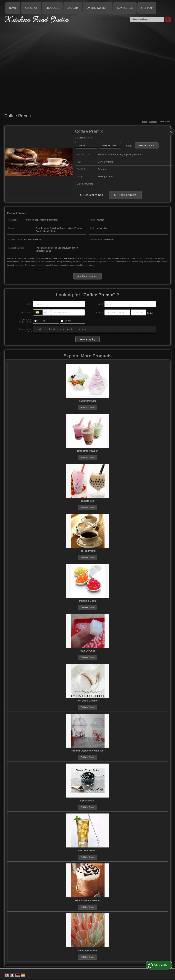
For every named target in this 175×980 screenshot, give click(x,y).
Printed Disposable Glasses (88, 751)
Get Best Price (147, 145)
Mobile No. (26, 312)
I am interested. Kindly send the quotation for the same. (95, 330)
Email (100, 304)
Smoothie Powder (88, 451)
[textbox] (110, 145)
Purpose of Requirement (25, 321)
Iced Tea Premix (87, 851)
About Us (31, 8)
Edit (128, 145)
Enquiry (73, 8)
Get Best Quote (87, 408)
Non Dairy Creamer (87, 701)
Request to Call (91, 195)
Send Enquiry (125, 195)
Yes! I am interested (87, 276)
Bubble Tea (87, 501)
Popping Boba (88, 601)
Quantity (99, 312)
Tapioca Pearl (87, 801)
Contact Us (125, 8)
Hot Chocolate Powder (88, 900)
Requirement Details (25, 330)
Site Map (147, 8)
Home (13, 8)
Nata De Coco (88, 651)
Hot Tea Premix (88, 551)
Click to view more (85, 184)
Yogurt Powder (87, 401)
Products (52, 8)
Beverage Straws (88, 950)
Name (29, 304)
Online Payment (98, 8)
